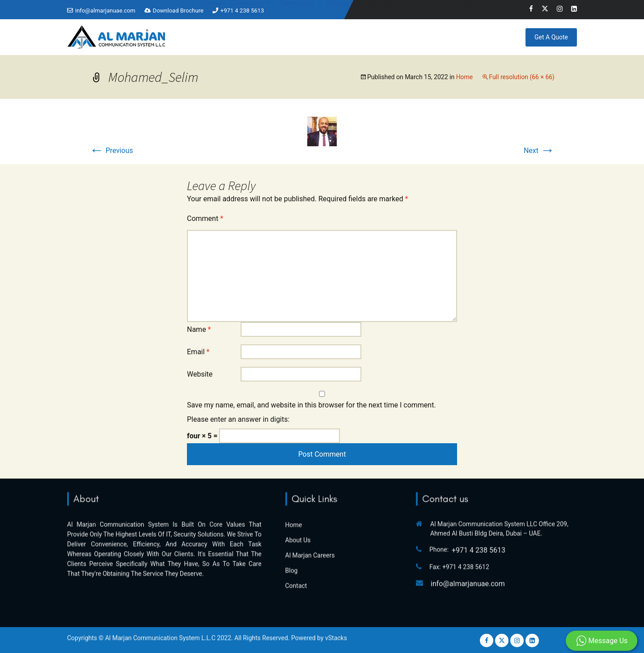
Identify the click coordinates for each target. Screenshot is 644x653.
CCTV (431, 36)
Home (212, 36)
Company (247, 36)
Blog (466, 36)
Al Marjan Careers (310, 513)
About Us (298, 498)
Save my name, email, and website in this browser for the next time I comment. (311, 405)
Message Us (602, 641)
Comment (205, 218)
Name (199, 329)
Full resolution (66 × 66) (522, 77)
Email (198, 352)
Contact (497, 36)
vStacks (336, 628)
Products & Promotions (365, 36)
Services (295, 36)
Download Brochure (178, 11)
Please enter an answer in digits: (238, 419)
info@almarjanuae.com (105, 11)
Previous (111, 151)
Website (200, 374)
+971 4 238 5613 (242, 11)
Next (539, 151)
